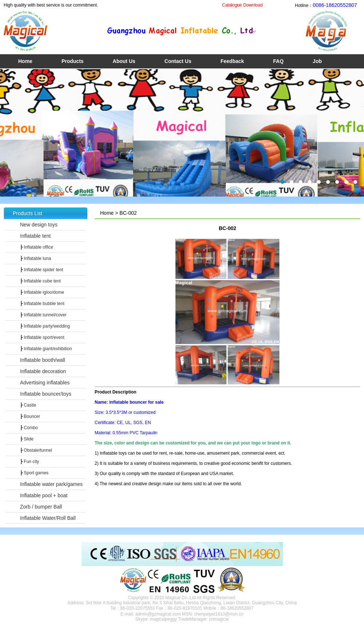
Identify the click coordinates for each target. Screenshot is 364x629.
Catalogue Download (242, 5)
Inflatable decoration (43, 371)
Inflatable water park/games (51, 484)
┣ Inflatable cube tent (40, 281)
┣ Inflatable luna (35, 258)
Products (73, 61)
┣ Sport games (34, 473)
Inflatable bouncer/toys (46, 394)
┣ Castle (28, 405)
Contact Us (178, 61)
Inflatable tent (35, 236)
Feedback (232, 61)
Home (25, 61)
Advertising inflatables (45, 383)
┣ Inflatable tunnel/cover (43, 315)
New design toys (39, 225)
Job (317, 61)
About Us (124, 61)
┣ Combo (29, 428)
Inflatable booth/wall (43, 360)
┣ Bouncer (30, 416)
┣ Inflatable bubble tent (42, 304)
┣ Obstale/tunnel (36, 450)
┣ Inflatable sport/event (42, 337)
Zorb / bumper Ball (41, 507)
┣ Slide (27, 439)
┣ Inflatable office (37, 247)
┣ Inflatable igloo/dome (42, 292)
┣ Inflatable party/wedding (45, 326)
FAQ (278, 61)
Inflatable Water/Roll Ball (48, 518)
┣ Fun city (29, 462)
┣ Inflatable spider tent (41, 270)
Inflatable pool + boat (44, 495)
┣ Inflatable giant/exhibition (46, 349)
